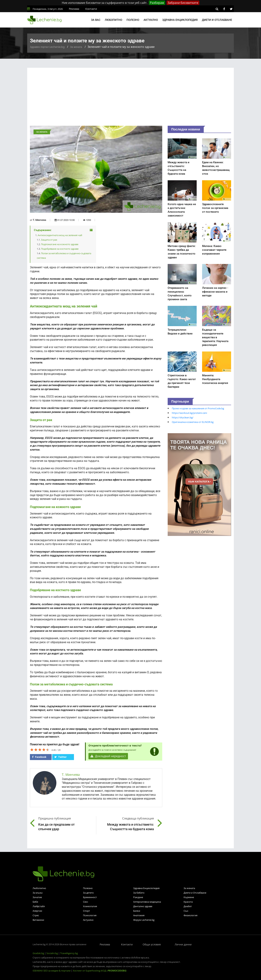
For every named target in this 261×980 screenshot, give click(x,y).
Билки (137, 911)
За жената (76, 47)
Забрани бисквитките (183, 3)
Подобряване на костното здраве (60, 249)
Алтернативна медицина (147, 902)
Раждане (138, 897)
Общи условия (152, 944)
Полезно (133, 20)
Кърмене (189, 897)
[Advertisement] (130, 99)
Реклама (74, 9)
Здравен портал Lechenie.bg (47, 47)
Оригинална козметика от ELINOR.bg (193, 422)
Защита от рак (49, 240)
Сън (186, 911)
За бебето (139, 893)
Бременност (90, 897)
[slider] (40, 750)
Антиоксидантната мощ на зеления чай (60, 235)
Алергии (37, 911)
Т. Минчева (40, 220)
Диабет (188, 906)
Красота (188, 902)
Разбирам (157, 3)
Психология (90, 915)
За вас (96, 20)
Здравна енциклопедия (180, 20)
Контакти (91, 9)
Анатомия (139, 915)
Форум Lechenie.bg (144, 920)
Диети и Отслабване (195, 893)
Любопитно (113, 20)
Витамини (38, 920)
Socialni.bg (52, 953)
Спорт (86, 911)
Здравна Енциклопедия (146, 888)
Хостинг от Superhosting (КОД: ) (100, 971)
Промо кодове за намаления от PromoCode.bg (198, 408)
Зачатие (37, 897)
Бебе (35, 902)
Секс (86, 902)
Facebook (39, 757)
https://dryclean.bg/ (183, 417)
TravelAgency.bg (69, 953)
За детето (88, 893)
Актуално (151, 20)
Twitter (60, 757)
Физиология (190, 915)
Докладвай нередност (108, 756)
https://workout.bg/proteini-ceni (189, 413)
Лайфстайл (39, 906)
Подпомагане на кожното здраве (60, 244)
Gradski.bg (38, 953)
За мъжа (38, 893)
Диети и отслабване (217, 20)
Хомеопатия (90, 906)
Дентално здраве (143, 906)
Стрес (36, 915)
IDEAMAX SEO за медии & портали (52, 971)
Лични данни (183, 944)
